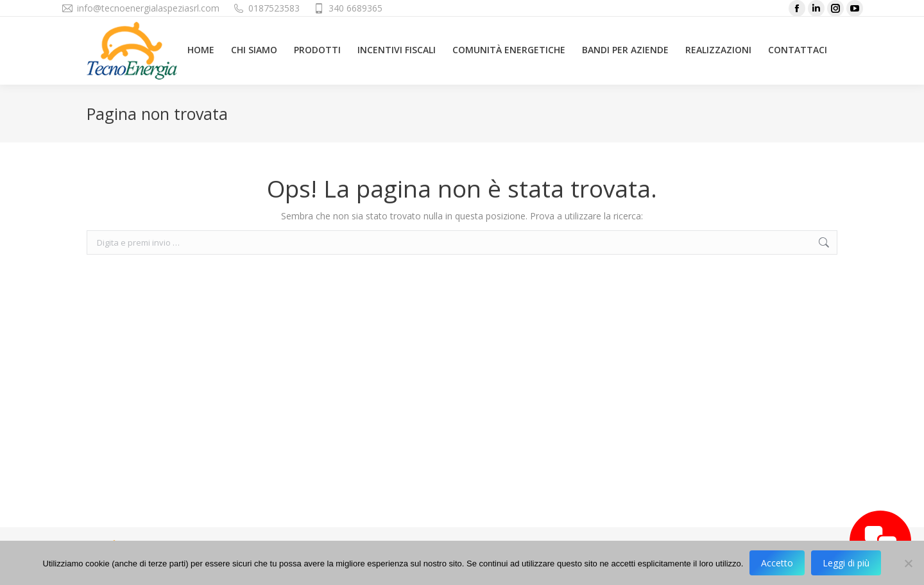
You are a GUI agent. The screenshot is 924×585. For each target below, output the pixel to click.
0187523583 (274, 8)
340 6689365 (355, 8)
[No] (908, 563)
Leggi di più (846, 563)
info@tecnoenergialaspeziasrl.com (148, 8)
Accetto (777, 563)
